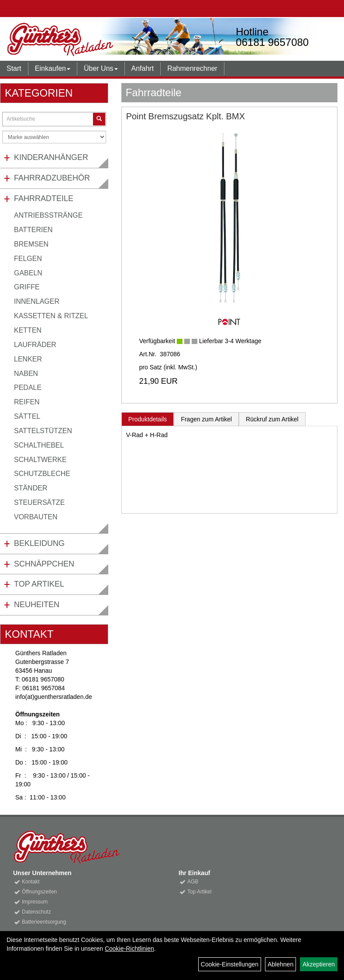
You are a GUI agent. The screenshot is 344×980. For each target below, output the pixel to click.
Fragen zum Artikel (206, 419)
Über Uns (101, 68)
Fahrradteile (44, 198)
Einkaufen (53, 68)
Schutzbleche (42, 474)
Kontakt (31, 882)
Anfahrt (143, 68)
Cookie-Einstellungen (230, 964)
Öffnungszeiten (40, 892)
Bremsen (31, 244)
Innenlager (37, 301)
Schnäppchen (44, 564)
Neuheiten (37, 605)
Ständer (31, 488)
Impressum (35, 902)
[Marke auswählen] (54, 137)
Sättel (27, 416)
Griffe (27, 287)
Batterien (33, 230)
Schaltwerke (40, 460)
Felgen (28, 259)
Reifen (27, 402)
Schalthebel (39, 445)
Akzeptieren (319, 964)
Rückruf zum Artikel (272, 419)
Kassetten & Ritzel (51, 316)
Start (14, 68)
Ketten (28, 330)
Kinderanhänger (51, 157)
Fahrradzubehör (52, 178)
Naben (26, 374)
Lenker (28, 359)
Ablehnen (280, 964)
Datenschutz (36, 912)
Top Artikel (39, 584)
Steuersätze (39, 502)
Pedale (28, 387)
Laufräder (35, 345)
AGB (193, 882)
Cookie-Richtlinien (129, 949)
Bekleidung (39, 543)
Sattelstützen (43, 431)
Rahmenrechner (192, 68)
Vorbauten (36, 517)
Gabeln (28, 273)
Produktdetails (148, 419)
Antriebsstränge (48, 215)
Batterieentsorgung (44, 922)
